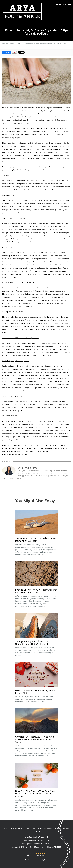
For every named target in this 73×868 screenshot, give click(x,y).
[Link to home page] (30, 12)
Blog (18, 44)
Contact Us (36, 831)
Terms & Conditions (45, 828)
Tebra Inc (19, 828)
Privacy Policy (30, 828)
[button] (70, 4)
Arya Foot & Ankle (8, 44)
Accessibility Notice (62, 828)
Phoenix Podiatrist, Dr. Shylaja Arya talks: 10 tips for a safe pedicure (44, 44)
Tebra (46, 860)
